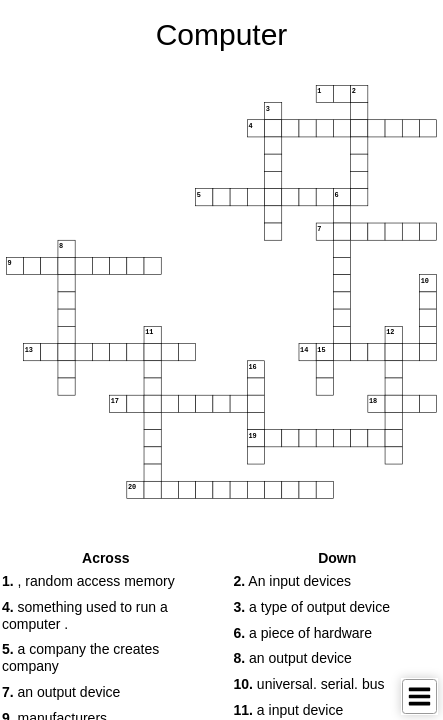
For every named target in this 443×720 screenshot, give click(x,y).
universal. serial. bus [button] (309, 684)
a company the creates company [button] (80, 657)
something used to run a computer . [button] (85, 615)
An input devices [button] (293, 581)
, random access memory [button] (88, 581)
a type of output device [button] (312, 607)
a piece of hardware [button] (303, 633)
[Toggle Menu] (419, 696)
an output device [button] (61, 692)
